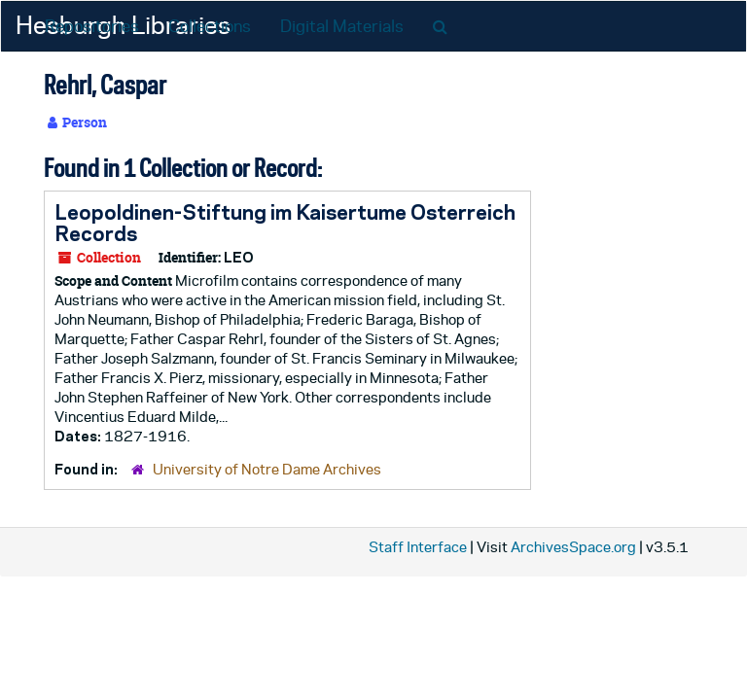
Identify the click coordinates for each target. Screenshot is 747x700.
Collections (210, 26)
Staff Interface (418, 547)
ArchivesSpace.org (573, 547)
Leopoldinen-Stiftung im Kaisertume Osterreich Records (285, 223)
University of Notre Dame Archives (267, 469)
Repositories (92, 26)
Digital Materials (342, 26)
